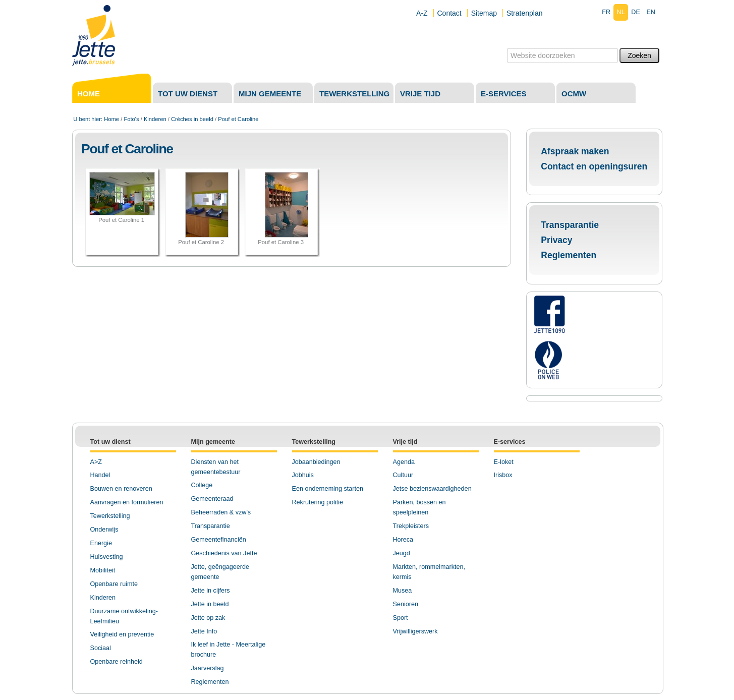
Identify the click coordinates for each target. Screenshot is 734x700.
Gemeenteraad (212, 499)
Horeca (403, 540)
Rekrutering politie (318, 502)
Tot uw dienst (188, 94)
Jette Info (204, 631)
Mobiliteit (103, 570)
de (636, 12)
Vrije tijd (420, 94)
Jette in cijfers (211, 591)
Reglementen (569, 255)
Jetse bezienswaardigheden (432, 489)
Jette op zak (208, 618)
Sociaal (101, 648)
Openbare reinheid (117, 662)
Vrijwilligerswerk (415, 631)
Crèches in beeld (192, 119)
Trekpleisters (411, 526)
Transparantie (570, 225)
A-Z (422, 13)
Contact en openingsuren (594, 166)
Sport (401, 618)
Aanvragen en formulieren (127, 502)
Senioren (406, 604)
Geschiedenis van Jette (224, 553)
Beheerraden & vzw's (221, 512)
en (651, 12)
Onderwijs (104, 530)
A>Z (96, 462)
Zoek (507, 48)
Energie (101, 543)
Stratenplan (525, 13)
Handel (100, 475)
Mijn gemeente (270, 94)
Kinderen (155, 119)
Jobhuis (303, 475)
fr (606, 12)
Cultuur (403, 475)
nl (621, 12)
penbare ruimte (116, 584)
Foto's (131, 119)
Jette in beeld (210, 604)
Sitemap (484, 13)
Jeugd (402, 553)
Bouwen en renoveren (121, 489)
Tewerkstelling (354, 94)
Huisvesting (107, 557)
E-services (504, 94)
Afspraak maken (575, 151)
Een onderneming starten (328, 489)
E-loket (504, 462)
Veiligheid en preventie (122, 634)
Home (89, 94)
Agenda (404, 462)
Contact (449, 13)
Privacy (556, 240)
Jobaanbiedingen (316, 462)
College (202, 485)
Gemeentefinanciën (219, 540)
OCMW (574, 94)
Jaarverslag (208, 668)
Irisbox (503, 475)
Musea (403, 591)
